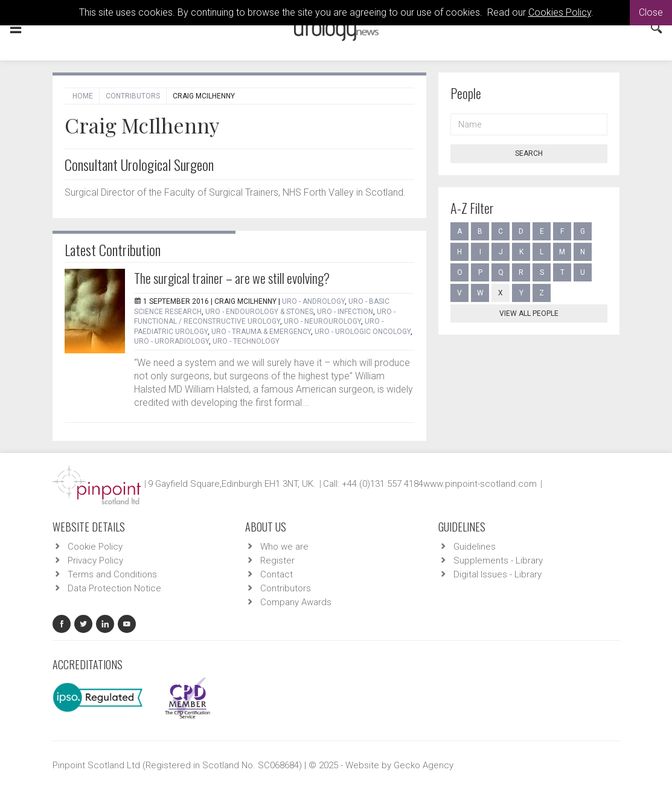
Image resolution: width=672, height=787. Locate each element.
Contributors (133, 96)
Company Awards (296, 602)
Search (529, 153)
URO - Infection (345, 312)
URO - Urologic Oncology (363, 332)
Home (83, 96)
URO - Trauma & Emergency (261, 332)
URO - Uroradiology (171, 341)
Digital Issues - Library (498, 574)
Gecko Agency (424, 765)
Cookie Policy (95, 547)
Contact (277, 574)
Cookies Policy (560, 12)
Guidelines (475, 547)
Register (277, 561)
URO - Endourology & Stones (259, 312)
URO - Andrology (313, 301)
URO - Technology (246, 341)
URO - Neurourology (322, 321)
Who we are (284, 547)
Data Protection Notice (114, 588)
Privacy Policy (95, 561)
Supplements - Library (498, 561)
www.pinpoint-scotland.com (480, 484)
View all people (529, 313)
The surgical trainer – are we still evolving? (232, 278)
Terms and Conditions (112, 574)
